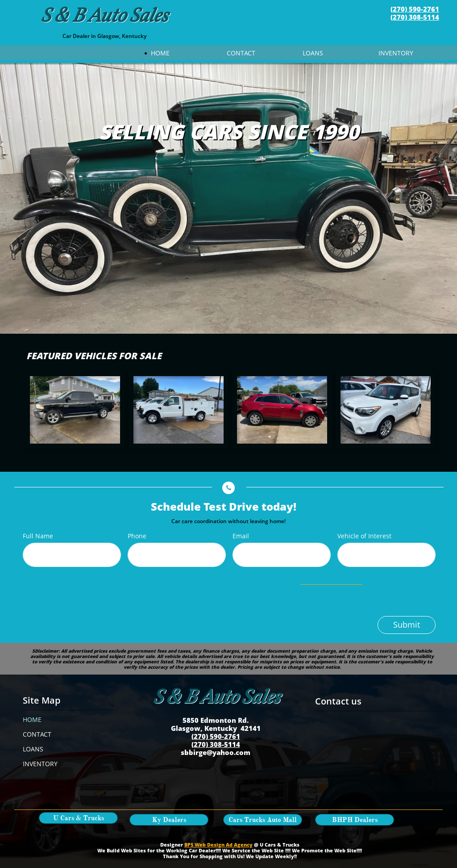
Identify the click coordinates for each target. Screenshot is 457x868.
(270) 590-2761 (415, 9)
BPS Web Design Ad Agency (218, 845)
